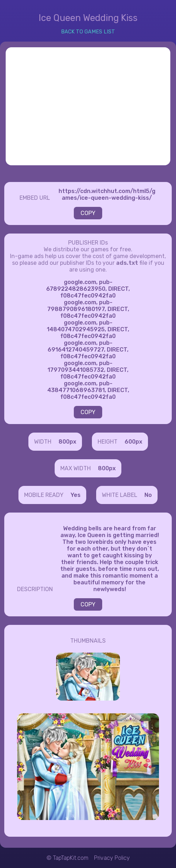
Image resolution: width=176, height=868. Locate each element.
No (148, 495)
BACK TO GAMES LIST (88, 32)
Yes (76, 495)
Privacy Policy (112, 858)
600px (133, 442)
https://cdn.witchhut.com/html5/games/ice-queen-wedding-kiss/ (107, 194)
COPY (88, 213)
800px (67, 442)
